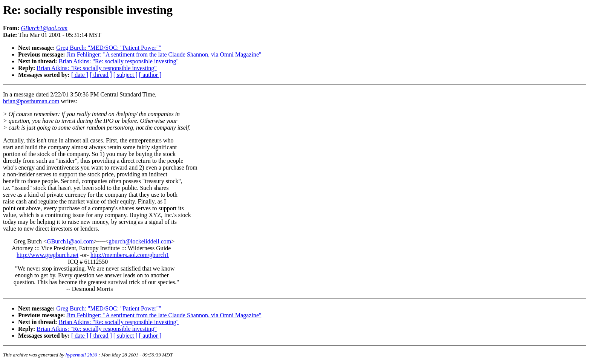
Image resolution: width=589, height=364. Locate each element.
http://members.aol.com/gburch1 (130, 255)
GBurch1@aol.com (70, 241)
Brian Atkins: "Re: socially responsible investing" (119, 61)
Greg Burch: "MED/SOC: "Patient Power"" (109, 48)
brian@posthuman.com (31, 101)
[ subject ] (125, 75)
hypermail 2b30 (81, 355)
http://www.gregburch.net (47, 255)
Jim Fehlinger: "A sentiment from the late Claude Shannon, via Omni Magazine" (164, 54)
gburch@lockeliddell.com (140, 241)
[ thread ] (101, 75)
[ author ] (150, 75)
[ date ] (80, 75)
